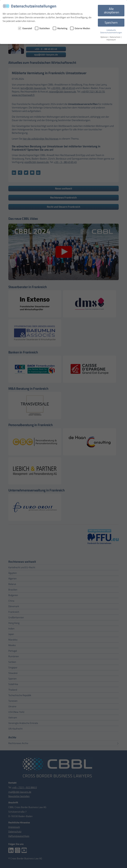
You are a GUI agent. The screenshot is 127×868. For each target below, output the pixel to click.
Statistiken (42, 28)
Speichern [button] (111, 23)
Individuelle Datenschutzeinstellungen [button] (111, 31)
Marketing (60, 28)
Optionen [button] (104, 37)
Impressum (111, 40)
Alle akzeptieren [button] (112, 11)
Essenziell (25, 28)
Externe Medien (80, 28)
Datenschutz (115, 37)
